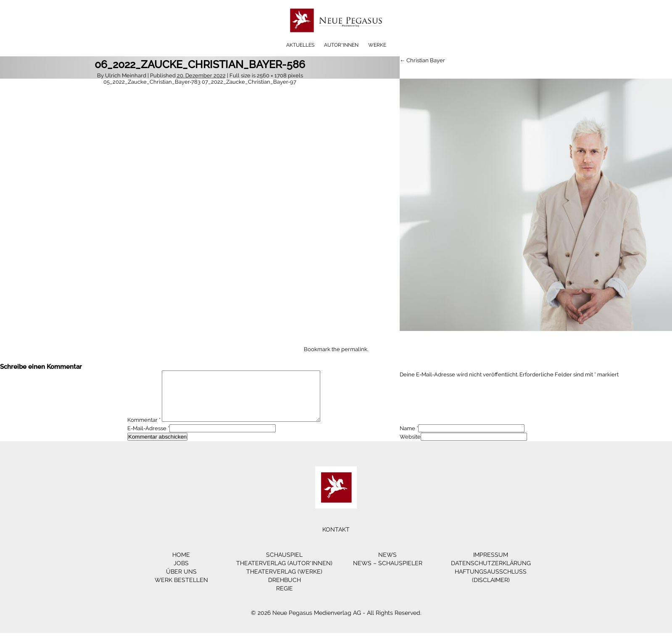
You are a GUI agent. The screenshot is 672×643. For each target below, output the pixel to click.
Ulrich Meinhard (126, 75)
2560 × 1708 (272, 75)
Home (181, 565)
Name (407, 438)
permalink (354, 349)
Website (410, 447)
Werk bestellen (181, 590)
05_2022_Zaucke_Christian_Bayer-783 (152, 82)
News (387, 565)
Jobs (181, 573)
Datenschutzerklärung (491, 573)
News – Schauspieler (388, 573)
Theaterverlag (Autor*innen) (284, 573)
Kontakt (336, 540)
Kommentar (144, 430)
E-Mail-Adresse (147, 438)
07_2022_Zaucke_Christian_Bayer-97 (249, 82)
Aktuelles (300, 45)
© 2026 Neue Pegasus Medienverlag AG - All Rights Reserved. (336, 623)
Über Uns (181, 582)
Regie (285, 598)
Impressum (491, 565)
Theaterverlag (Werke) (284, 582)
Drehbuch (285, 590)
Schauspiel (284, 565)
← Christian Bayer (422, 60)
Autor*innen (341, 45)
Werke (377, 45)
